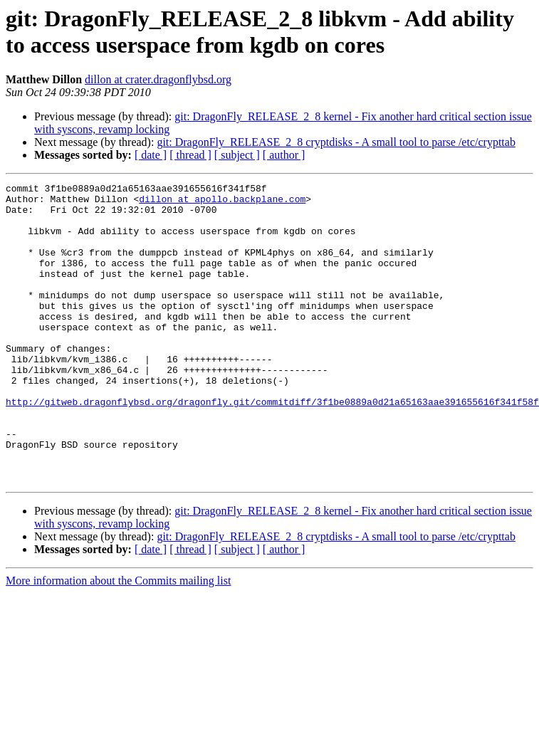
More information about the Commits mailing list (118, 640)
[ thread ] (190, 155)
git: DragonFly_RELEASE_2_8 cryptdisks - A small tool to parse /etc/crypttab (336, 142)
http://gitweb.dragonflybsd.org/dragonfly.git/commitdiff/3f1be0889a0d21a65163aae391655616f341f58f (272, 446)
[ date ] (151, 155)
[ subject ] (237, 155)
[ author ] (284, 155)
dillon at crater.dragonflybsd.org (158, 79)
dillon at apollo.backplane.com (222, 203)
